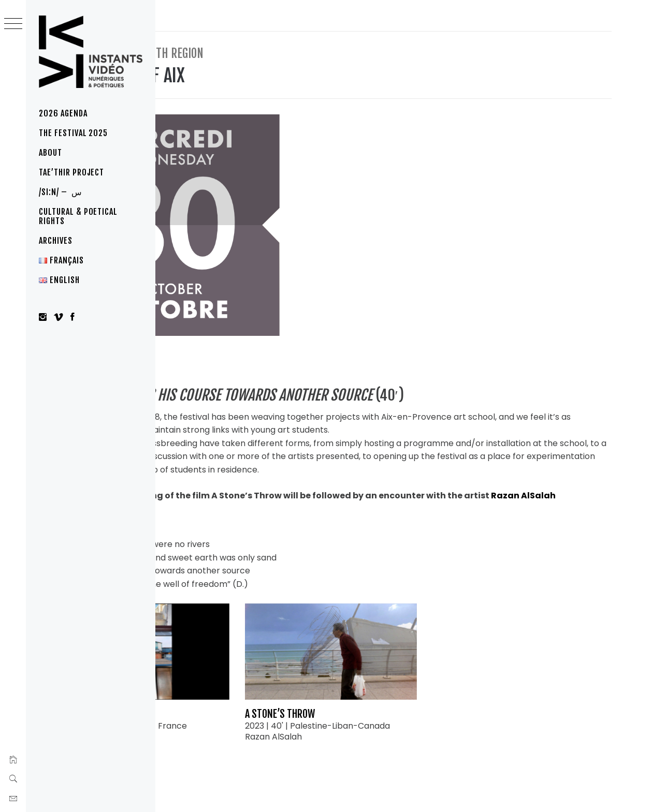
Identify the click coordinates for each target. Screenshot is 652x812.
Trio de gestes (226, 660)
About (50, 153)
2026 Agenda (63, 113)
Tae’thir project (71, 172)
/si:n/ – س (61, 192)
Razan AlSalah (255, 467)
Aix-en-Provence (231, 318)
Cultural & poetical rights (78, 216)
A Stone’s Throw (372, 660)
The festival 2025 (73, 133)
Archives (56, 241)
